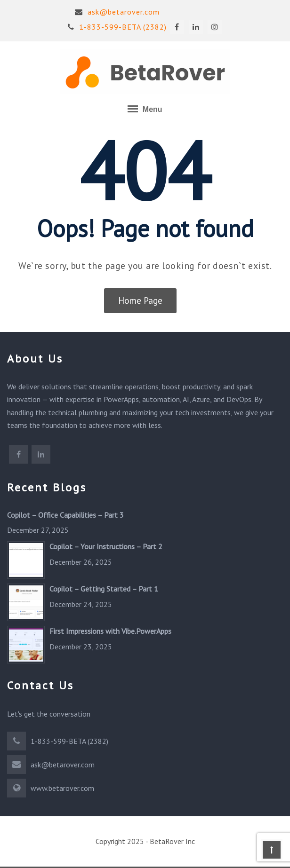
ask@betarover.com (117, 12)
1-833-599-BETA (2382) (117, 27)
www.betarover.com (62, 788)
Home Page (140, 300)
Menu (145, 109)
